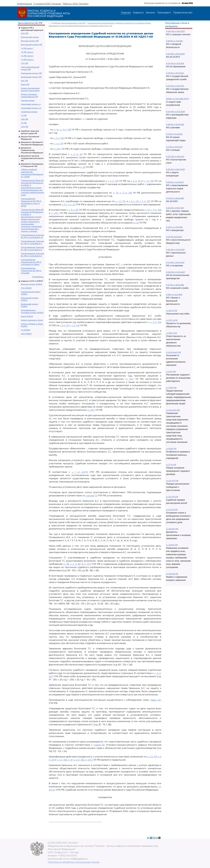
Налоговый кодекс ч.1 (31, 104)
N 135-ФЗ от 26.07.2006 (175, 169)
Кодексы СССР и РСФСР (32, 281)
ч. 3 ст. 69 (77, 154)
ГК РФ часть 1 (27, 48)
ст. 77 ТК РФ (171, 465)
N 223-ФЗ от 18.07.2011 (175, 208)
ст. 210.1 (57, 149)
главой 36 (99, 745)
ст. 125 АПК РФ (172, 574)
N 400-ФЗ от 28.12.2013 (175, 31)
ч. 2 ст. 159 (59, 138)
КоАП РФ (25, 84)
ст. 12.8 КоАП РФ (173, 410)
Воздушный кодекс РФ (31, 45)
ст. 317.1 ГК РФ (172, 320)
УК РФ (24, 123)
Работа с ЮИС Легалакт (76, 4)
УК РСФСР (26, 330)
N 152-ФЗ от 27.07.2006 (175, 250)
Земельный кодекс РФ (31, 77)
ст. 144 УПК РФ (172, 481)
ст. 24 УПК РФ (172, 510)
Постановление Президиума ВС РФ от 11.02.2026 (31, 271)
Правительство (183, 13)
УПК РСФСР (26, 334)
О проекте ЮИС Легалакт (47, 4)
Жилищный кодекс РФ (31, 73)
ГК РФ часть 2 (27, 52)
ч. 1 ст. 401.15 (80, 472)
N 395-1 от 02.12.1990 (174, 295)
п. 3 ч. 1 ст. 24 (68, 205)
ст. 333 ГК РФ (171, 311)
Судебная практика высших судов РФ (68, 23)
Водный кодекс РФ (30, 41)
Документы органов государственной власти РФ (32, 158)
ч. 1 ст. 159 (149, 181)
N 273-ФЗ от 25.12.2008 (175, 112)
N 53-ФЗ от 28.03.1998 (175, 285)
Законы (150, 13)
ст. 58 (66, 564)
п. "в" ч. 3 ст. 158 (62, 130)
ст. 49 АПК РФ (172, 545)
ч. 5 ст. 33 (135, 181)
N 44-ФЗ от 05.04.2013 (175, 262)
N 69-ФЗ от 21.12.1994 (174, 41)
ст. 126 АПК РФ (172, 529)
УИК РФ (25, 119)
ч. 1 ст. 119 (58, 144)
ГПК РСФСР (26, 288)
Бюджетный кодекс (30, 37)
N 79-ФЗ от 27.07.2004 (175, 73)
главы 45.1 (156, 700)
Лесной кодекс (28, 100)
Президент (164, 13)
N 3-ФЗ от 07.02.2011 (174, 147)
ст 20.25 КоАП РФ (173, 352)
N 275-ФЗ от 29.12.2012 (175, 86)
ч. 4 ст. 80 (75, 564)
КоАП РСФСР (27, 316)
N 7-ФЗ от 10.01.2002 (174, 134)
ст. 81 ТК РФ (171, 372)
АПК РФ (25, 33)
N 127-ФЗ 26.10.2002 (174, 237)
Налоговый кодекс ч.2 (31, 108)
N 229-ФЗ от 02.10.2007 (176, 272)
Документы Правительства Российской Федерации (32, 150)
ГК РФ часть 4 (27, 60)
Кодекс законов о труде (32, 320)
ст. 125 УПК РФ (172, 497)
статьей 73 (91, 496)
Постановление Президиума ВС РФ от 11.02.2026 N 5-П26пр (31, 262)
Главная (126, 13)
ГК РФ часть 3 (27, 56)
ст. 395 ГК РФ (171, 333)
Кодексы (138, 13)
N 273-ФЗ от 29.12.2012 (175, 63)
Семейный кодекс (29, 112)
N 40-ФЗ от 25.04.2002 (175, 54)
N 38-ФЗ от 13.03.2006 (175, 124)
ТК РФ (24, 115)
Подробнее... (38, 277)
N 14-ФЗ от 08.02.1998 (175, 198)
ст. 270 (87, 564)
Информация (25, 4)
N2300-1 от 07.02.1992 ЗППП (177, 99)
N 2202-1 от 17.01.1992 (174, 227)
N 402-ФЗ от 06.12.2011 (175, 157)
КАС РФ (24, 81)
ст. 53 (83, 167)
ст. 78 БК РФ (171, 388)
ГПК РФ (24, 63)
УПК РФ (25, 127)
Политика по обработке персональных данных (74, 862)
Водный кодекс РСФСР (32, 284)
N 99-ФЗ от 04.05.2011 (175, 182)
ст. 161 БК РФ (171, 449)
